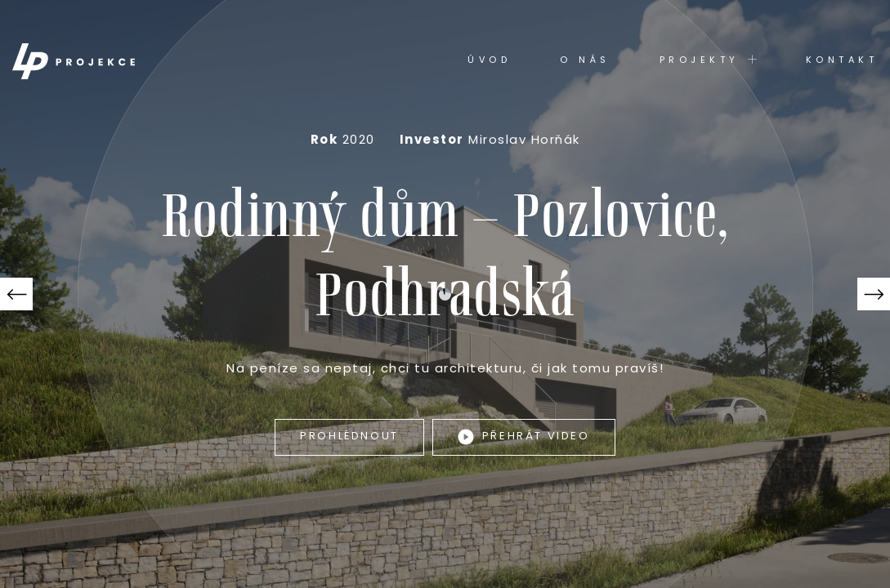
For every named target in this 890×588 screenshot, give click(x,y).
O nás (585, 61)
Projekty (708, 60)
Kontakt (842, 61)
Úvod (489, 61)
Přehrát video (524, 437)
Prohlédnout (349, 437)
